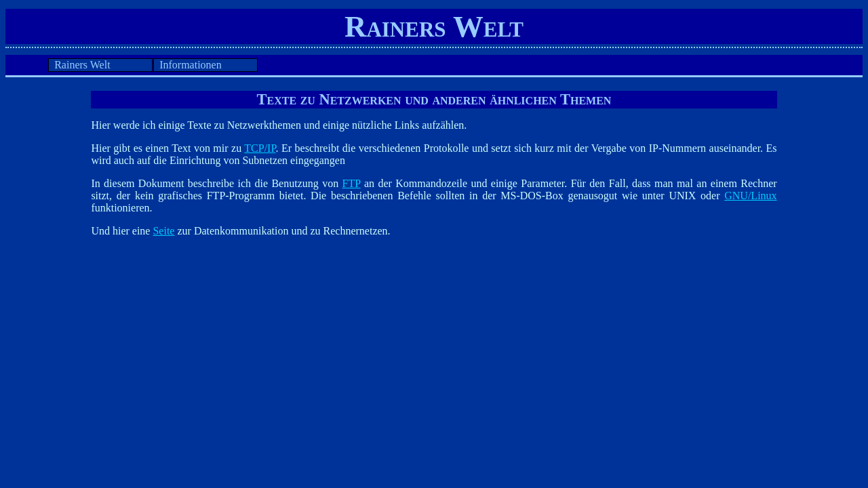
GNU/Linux (750, 196)
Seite (163, 231)
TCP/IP (260, 148)
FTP (352, 183)
